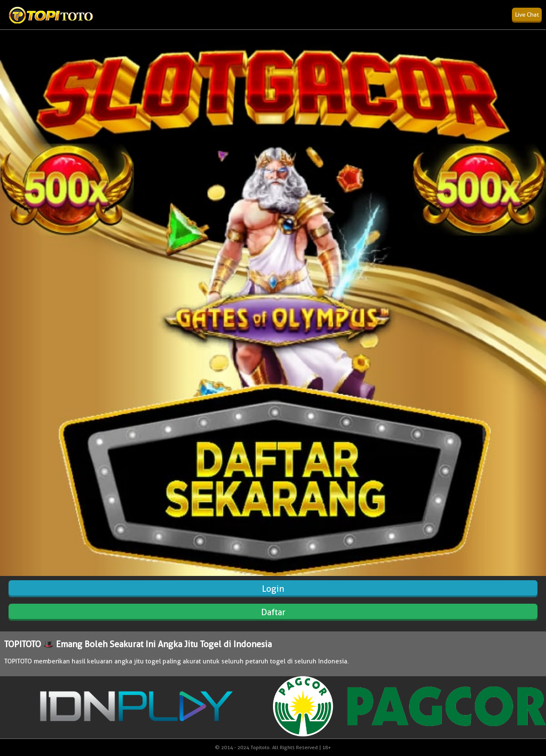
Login (273, 589)
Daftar (273, 612)
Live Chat (527, 15)
